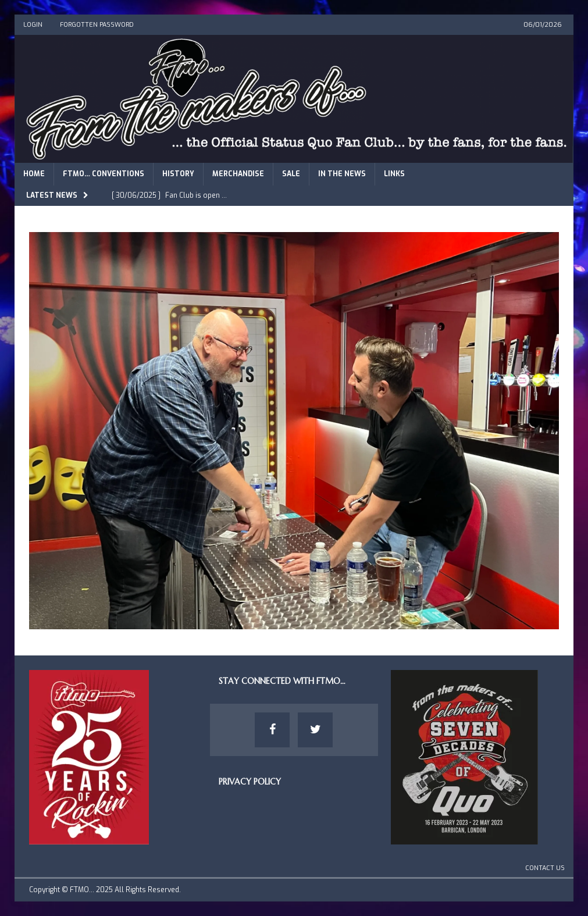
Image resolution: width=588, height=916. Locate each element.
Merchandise (238, 174)
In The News (342, 174)
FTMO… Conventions (104, 174)
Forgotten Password (97, 25)
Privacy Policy (250, 782)
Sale (291, 174)
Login (33, 25)
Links (394, 174)
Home (34, 174)
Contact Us (545, 868)
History (178, 174)
